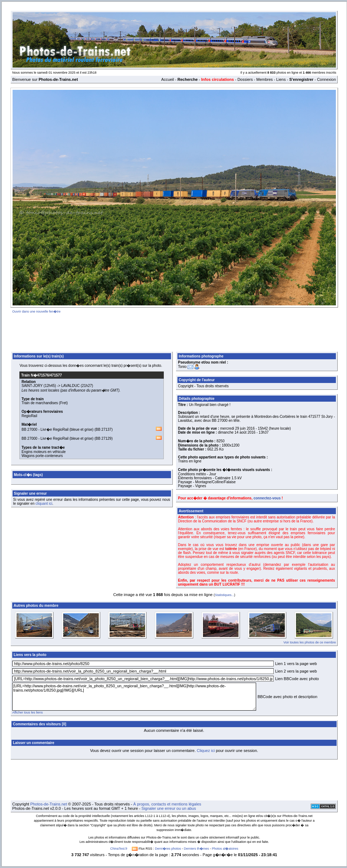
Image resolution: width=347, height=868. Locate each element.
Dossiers (245, 79)
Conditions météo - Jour (197, 474)
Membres (264, 79)
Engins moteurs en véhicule (44, 452)
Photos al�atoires (225, 849)
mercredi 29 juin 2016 (237, 428)
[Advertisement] (174, 331)
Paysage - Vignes (192, 486)
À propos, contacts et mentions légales (167, 804)
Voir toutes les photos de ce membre (310, 642)
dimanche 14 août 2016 (237, 432)
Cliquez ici (206, 751)
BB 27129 (103, 438)
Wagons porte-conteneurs (42, 456)
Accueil (168, 79)
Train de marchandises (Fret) (45, 403)
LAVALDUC (71, 386)
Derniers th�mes (196, 849)
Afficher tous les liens (27, 712)
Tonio (182, 367)
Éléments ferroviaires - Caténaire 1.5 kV (210, 478)
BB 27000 (29, 430)
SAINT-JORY (32, 386)
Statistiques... (225, 595)
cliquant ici (44, 504)
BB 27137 (103, 430)
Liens (281, 79)
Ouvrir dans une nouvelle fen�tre (36, 311)
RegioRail (29, 416)
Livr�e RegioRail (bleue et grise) (67, 430)
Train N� (41, 375)
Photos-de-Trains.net (48, 804)
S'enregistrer (301, 79)
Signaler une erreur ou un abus (169, 808)
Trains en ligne (190, 461)
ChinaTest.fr (119, 849)
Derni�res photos (168, 849)
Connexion (326, 79)
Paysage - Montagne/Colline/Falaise (207, 482)
